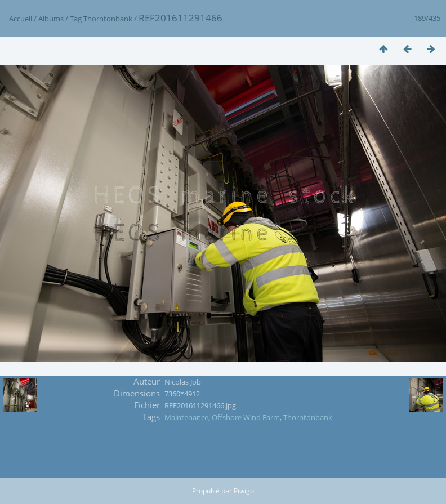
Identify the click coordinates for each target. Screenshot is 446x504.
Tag (76, 19)
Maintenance (186, 417)
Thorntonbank (108, 19)
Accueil (21, 19)
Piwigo (244, 491)
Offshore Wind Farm (246, 417)
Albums (51, 19)
